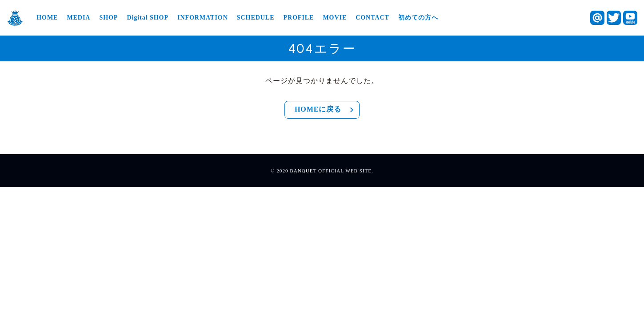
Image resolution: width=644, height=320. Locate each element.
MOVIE (335, 18)
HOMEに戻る (326, 110)
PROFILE (298, 18)
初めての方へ (418, 18)
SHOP (108, 18)
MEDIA (78, 18)
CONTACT (372, 18)
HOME (47, 18)
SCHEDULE (256, 18)
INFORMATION (203, 18)
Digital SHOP (148, 18)
